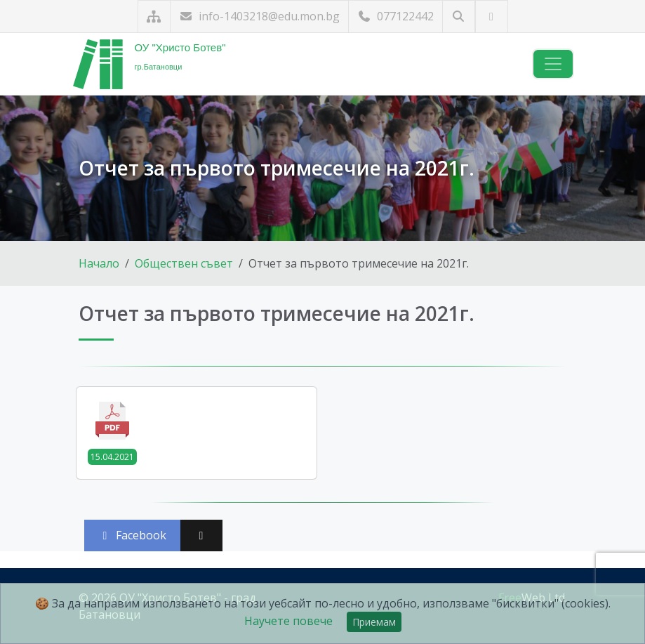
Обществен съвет (184, 263)
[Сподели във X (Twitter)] (201, 535)
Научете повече (288, 621)
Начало (99, 263)
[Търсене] (459, 17)
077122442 (395, 16)
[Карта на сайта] (154, 17)
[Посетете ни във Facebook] (492, 17)
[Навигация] (553, 64)
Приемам (374, 622)
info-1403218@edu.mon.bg (259, 16)
